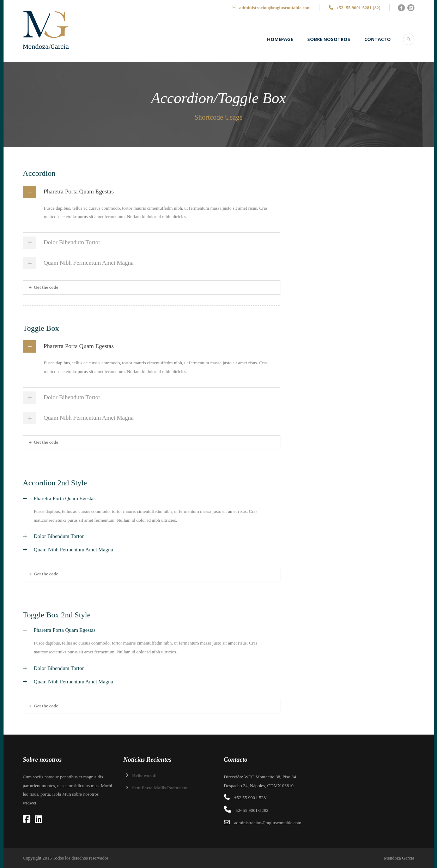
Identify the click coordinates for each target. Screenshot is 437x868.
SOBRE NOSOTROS (329, 39)
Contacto (378, 39)
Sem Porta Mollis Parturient (160, 788)
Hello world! (145, 775)
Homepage (280, 39)
